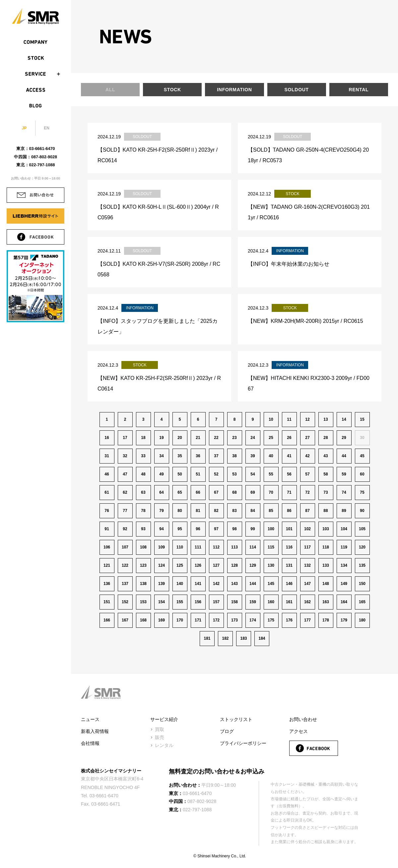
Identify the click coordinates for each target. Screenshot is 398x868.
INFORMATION (234, 90)
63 (143, 492)
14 (344, 419)
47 (125, 474)
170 (180, 620)
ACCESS (35, 90)
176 (289, 620)
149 (344, 584)
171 (198, 620)
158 (234, 602)
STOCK (35, 58)
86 (289, 511)
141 (198, 584)
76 (107, 511)
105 (362, 529)
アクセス (298, 731)
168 (143, 620)
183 (243, 638)
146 (289, 584)
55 (271, 474)
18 (143, 438)
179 (344, 620)
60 (362, 474)
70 (271, 492)
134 (344, 565)
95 (180, 529)
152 (125, 602)
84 (253, 511)
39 (253, 456)
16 (107, 438)
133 (326, 565)
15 (362, 419)
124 (162, 565)
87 (307, 511)
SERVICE (35, 74)
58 (326, 474)
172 (216, 620)
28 (326, 438)
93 (143, 529)
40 (271, 456)
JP (24, 128)
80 (180, 511)
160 (271, 602)
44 (344, 456)
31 (107, 456)
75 (362, 492)
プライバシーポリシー (243, 743)
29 (344, 438)
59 (344, 474)
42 (307, 456)
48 (143, 474)
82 (216, 511)
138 (143, 584)
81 (198, 511)
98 (234, 529)
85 (271, 511)
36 (198, 456)
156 (198, 602)
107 (125, 547)
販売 (160, 737)
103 (326, 529)
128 (234, 565)
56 (289, 474)
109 (162, 547)
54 (253, 474)
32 (125, 456)
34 (161, 456)
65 (180, 492)
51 (198, 474)
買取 (160, 729)
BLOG (35, 106)
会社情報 (90, 743)
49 (161, 474)
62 (125, 492)
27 (307, 438)
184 (262, 638)
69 (253, 492)
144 (253, 584)
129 (253, 565)
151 (107, 602)
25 (271, 438)
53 (234, 474)
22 (216, 438)
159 (253, 602)
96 (198, 529)
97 (216, 529)
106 (107, 547)
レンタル (164, 745)
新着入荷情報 (95, 731)
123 (143, 565)
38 (234, 456)
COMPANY (35, 42)
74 (344, 492)
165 (362, 602)
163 (326, 602)
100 (271, 529)
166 (107, 620)
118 (326, 547)
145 (271, 584)
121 (107, 565)
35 (180, 456)
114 (253, 547)
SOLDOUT (296, 90)
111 (198, 547)
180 (362, 620)
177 (307, 620)
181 (207, 638)
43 (326, 456)
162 (307, 602)
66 (198, 492)
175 (271, 620)
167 (125, 620)
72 (307, 492)
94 (161, 529)
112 (216, 547)
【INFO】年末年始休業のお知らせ (289, 264)
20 (180, 438)
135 (362, 565)
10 (271, 419)
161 (289, 602)
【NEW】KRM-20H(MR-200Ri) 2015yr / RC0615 (305, 321)
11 (289, 419)
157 (216, 602)
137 (125, 584)
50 (180, 474)
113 (234, 547)
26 (289, 438)
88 (326, 511)
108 (143, 547)
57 (307, 474)
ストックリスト (236, 719)
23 (234, 438)
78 (143, 511)
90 (362, 511)
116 (289, 547)
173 (234, 620)
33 (143, 456)
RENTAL (359, 90)
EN (47, 128)
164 (344, 602)
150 (362, 584)
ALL (110, 90)
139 (162, 584)
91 (107, 529)
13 (326, 419)
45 (362, 456)
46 (107, 474)
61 (107, 492)
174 (253, 620)
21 (198, 438)
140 (180, 584)
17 (125, 438)
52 (216, 474)
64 (161, 492)
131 (289, 565)
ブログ (227, 731)
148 (326, 584)
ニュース (90, 719)
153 (143, 602)
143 (234, 584)
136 (107, 584)
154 (162, 602)
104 (344, 529)
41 (289, 456)
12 (307, 419)
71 (289, 492)
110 (180, 547)
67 (216, 492)
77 (125, 511)
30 (362, 438)
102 (307, 529)
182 (225, 638)
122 (125, 565)
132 (307, 565)
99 (253, 529)
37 (216, 456)
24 (253, 438)
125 (180, 565)
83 (234, 511)
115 (271, 547)
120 (362, 547)
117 (307, 547)
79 (161, 511)
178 (326, 620)
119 (344, 547)
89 (344, 511)
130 (271, 565)
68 (234, 492)
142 (216, 584)
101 (289, 529)
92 (125, 529)
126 (198, 565)
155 (180, 602)
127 (216, 565)
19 (161, 438)
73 (326, 492)
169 (162, 620)
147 (307, 584)
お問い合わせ (303, 719)
